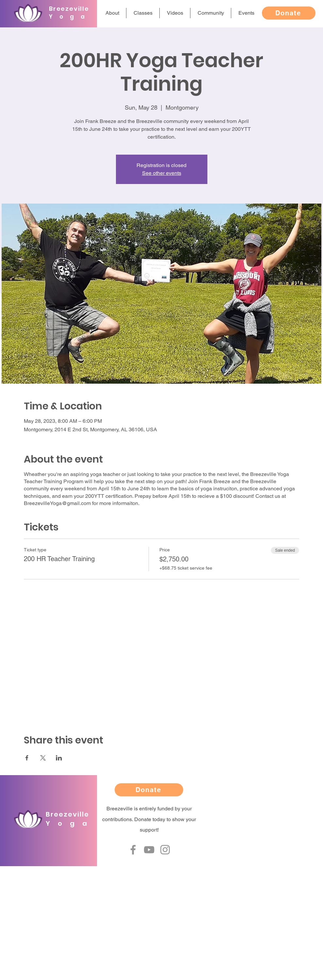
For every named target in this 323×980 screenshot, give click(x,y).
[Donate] (289, 13)
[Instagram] (165, 850)
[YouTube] (149, 850)
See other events (162, 173)
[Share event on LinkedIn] (59, 758)
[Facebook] (133, 850)
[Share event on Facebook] (27, 758)
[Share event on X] (43, 758)
